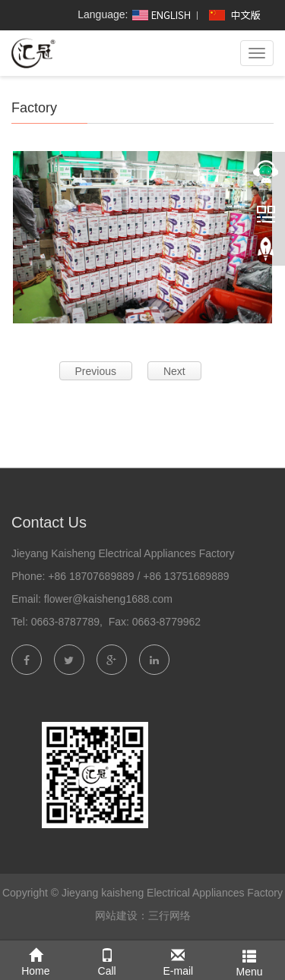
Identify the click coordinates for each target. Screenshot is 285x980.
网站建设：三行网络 (143, 915)
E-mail (179, 959)
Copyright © (30, 893)
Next (174, 371)
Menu (249, 960)
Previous (96, 371)
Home (36, 959)
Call (107, 959)
